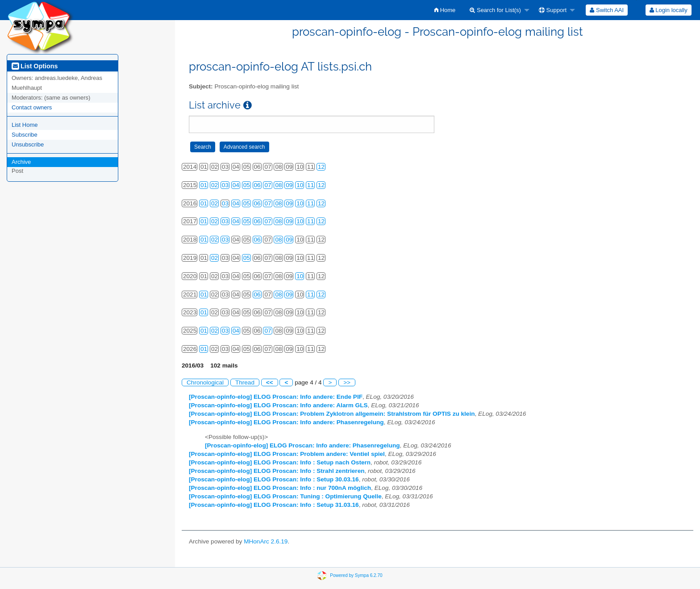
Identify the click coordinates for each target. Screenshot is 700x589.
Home (445, 10)
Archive (21, 162)
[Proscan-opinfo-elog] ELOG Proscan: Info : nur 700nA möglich (280, 488)
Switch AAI (607, 10)
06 (257, 185)
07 (268, 185)
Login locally (669, 10)
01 (204, 185)
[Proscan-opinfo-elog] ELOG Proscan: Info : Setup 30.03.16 (274, 479)
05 (247, 185)
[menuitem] (445, 10)
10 (300, 185)
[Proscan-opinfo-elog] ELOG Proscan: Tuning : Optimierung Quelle (285, 496)
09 (289, 185)
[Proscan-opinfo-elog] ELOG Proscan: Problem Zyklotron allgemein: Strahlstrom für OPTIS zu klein (332, 414)
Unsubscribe (28, 144)
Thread (245, 382)
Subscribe (25, 135)
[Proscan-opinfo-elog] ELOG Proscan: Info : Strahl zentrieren (277, 471)
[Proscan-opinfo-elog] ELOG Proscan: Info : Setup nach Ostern (280, 462)
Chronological (205, 382)
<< (270, 382)
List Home (25, 125)
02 (215, 185)
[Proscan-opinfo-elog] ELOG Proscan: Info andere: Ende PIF (276, 397)
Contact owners (32, 107)
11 (310, 185)
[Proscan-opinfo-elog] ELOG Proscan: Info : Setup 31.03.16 (274, 505)
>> (347, 382)
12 (321, 167)
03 (225, 185)
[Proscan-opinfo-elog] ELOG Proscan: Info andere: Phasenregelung (286, 422)
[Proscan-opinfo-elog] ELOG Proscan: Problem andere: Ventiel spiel (287, 454)
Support (553, 10)
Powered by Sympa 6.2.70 (356, 575)
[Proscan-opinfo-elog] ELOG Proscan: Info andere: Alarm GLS (278, 405)
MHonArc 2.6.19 (266, 541)
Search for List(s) (495, 10)
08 (278, 185)
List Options (35, 66)
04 (236, 185)
